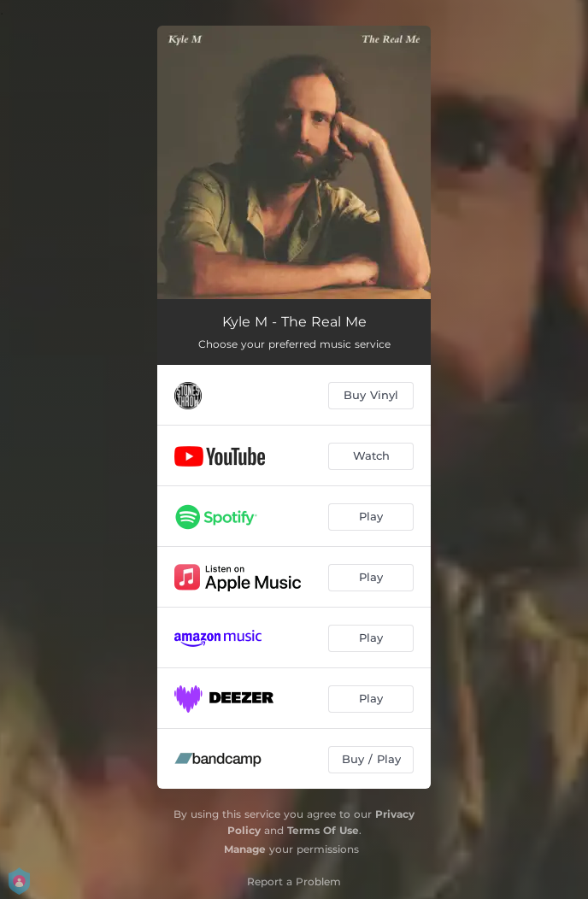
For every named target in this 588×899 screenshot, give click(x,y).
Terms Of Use (323, 830)
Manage (245, 849)
